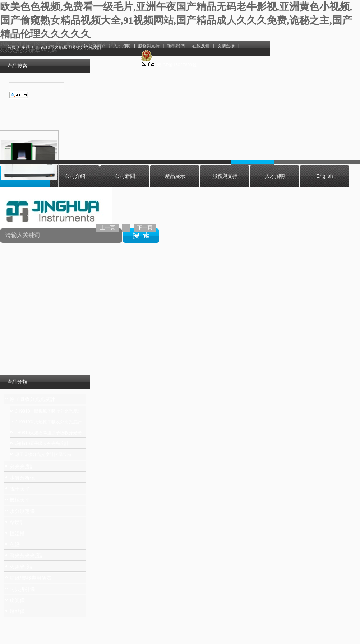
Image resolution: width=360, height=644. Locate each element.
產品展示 (175, 176)
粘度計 (17, 522)
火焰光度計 (22, 567)
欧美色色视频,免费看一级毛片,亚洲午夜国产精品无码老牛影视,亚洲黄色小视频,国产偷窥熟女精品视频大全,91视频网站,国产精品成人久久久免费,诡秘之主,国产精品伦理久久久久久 (176, 20)
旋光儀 (17, 600)
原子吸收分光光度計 (32, 399)
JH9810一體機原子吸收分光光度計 (48, 411)
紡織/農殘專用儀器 (31, 578)
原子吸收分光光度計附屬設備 (43, 454)
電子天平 (20, 489)
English (325, 176)
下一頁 (145, 228)
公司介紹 (75, 176)
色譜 (15, 545)
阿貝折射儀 (22, 589)
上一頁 (107, 228)
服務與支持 (225, 176)
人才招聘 (275, 176)
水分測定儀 (22, 511)
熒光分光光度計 (27, 556)
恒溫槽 (17, 533)
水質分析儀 (22, 478)
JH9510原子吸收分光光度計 (42, 444)
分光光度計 (22, 467)
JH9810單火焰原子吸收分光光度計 (48, 422)
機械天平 (20, 500)
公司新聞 (125, 176)
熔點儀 (17, 611)
